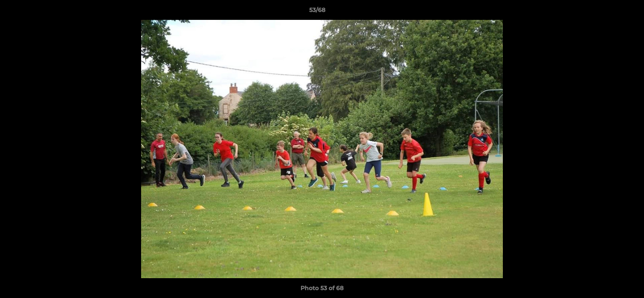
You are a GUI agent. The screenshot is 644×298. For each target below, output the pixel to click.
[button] (609, 12)
